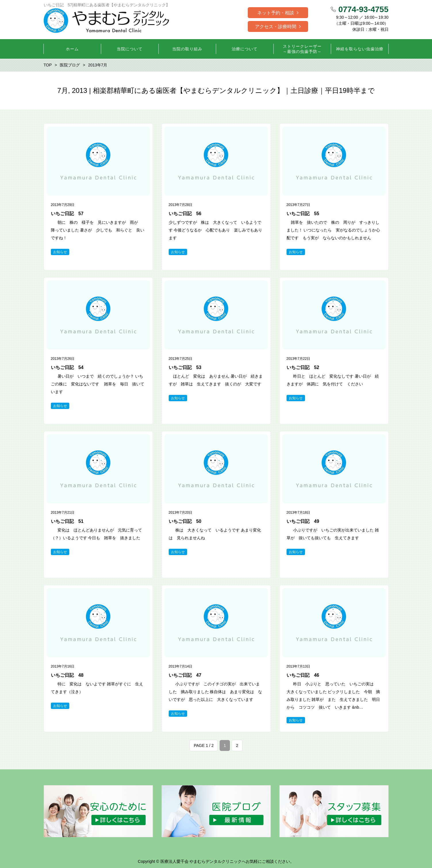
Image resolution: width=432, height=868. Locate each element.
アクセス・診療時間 (276, 27)
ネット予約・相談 (276, 13)
